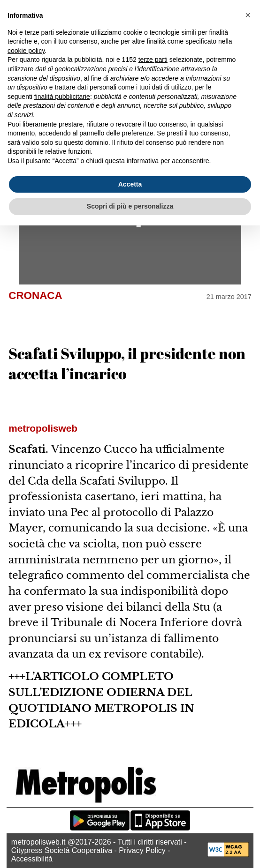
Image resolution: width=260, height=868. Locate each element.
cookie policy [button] (26, 51)
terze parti (153, 60)
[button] (248, 15)
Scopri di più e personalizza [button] (130, 206)
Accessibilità (32, 859)
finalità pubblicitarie (62, 97)
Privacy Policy (142, 850)
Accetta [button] (130, 184)
